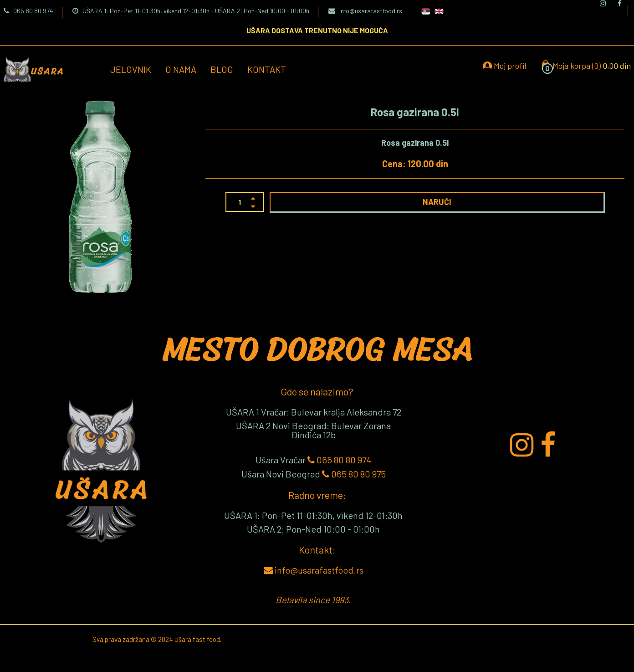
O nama (181, 69)
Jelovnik (131, 69)
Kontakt (267, 69)
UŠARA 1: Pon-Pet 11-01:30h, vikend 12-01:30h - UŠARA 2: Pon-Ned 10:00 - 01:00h (191, 11)
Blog (222, 69)
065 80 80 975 (354, 474)
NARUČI (437, 202)
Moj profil (504, 66)
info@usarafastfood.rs (365, 11)
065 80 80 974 (28, 11)
